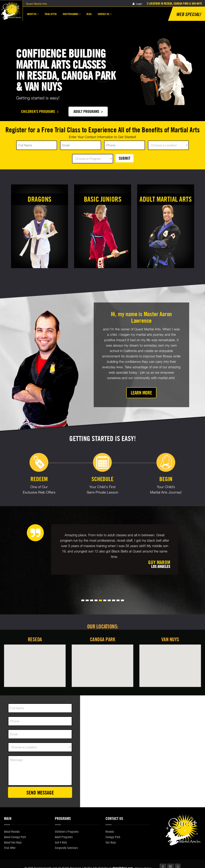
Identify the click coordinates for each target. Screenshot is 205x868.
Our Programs (72, 16)
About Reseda (12, 832)
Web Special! (189, 14)
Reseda (35, 639)
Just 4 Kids (61, 842)
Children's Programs (40, 111)
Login (137, 4)
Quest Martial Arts (37, 4)
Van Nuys (170, 639)
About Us (33, 16)
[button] (83, 600)
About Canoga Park (15, 837)
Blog (89, 14)
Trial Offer (51, 14)
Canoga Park (103, 639)
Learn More (141, 393)
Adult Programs (88, 111)
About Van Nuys (13, 842)
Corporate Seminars (66, 848)
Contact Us (105, 16)
